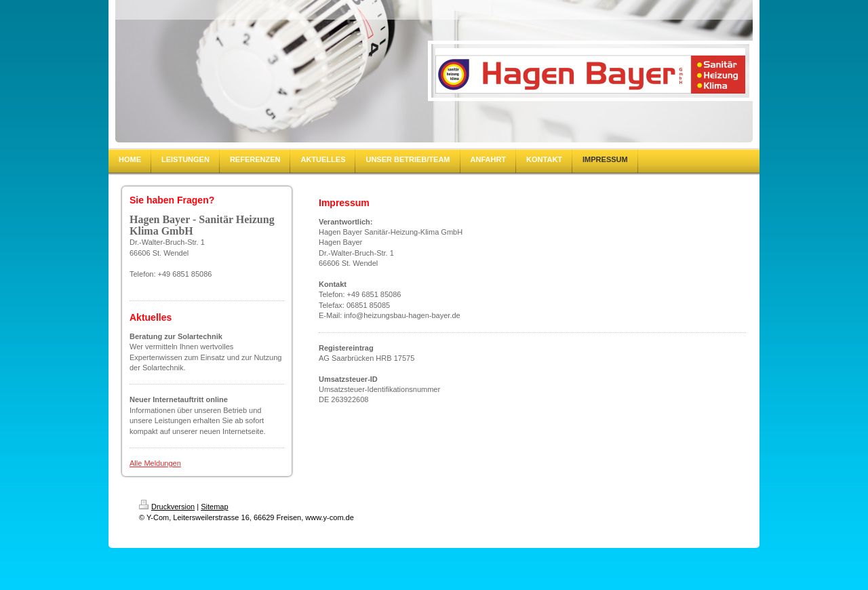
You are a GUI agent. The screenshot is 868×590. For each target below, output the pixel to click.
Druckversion (167, 507)
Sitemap (214, 507)
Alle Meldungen (155, 463)
